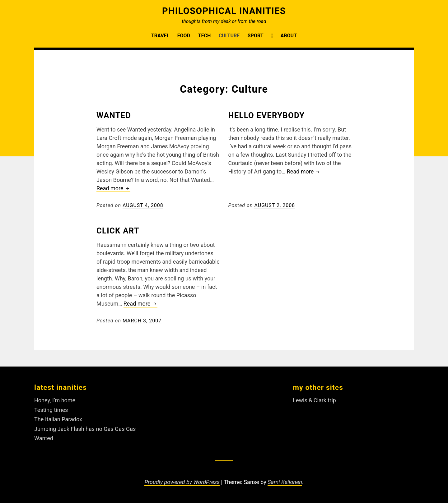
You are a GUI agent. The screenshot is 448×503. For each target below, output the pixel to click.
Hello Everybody (267, 115)
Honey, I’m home (55, 400)
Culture (229, 36)
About (289, 36)
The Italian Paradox (58, 419)
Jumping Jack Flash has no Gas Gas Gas (85, 429)
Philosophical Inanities (224, 11)
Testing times (51, 410)
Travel (160, 36)
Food (184, 36)
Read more (113, 188)
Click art (118, 231)
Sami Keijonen (285, 482)
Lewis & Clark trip (314, 400)
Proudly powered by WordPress (182, 482)
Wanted (114, 115)
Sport (256, 36)
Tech (205, 36)
